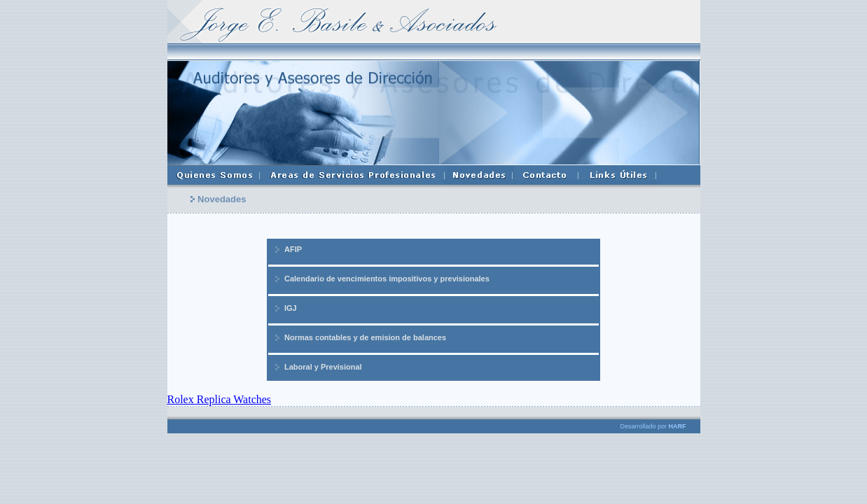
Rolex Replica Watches (220, 399)
